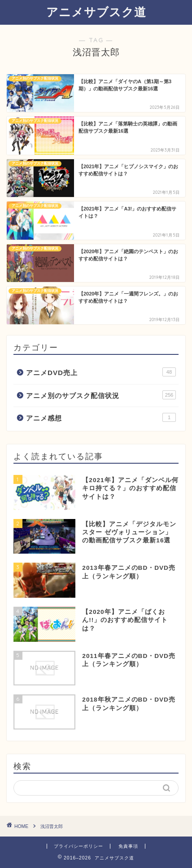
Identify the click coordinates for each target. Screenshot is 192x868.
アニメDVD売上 (101, 372)
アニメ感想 (101, 417)
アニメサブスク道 (96, 12)
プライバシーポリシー (79, 846)
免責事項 (128, 846)
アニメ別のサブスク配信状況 (101, 395)
